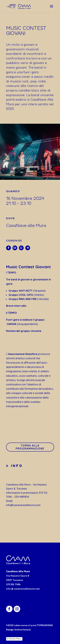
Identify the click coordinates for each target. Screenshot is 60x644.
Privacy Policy (15, 639)
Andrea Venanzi (22, 629)
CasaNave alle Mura (26, 225)
